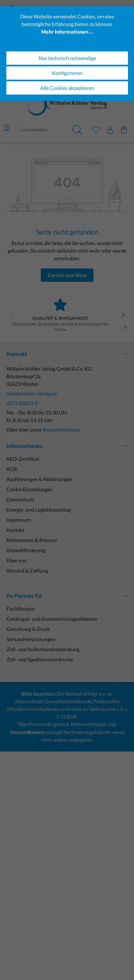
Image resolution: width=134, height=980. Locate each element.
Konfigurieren (67, 73)
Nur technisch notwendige (67, 58)
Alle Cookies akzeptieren (67, 88)
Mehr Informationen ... (67, 32)
